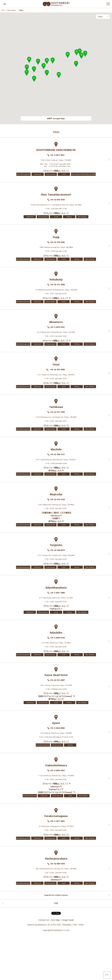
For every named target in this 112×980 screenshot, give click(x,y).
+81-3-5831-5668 (57, 593)
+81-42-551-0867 (57, 680)
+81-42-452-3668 (58, 369)
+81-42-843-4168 (57, 200)
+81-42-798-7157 (57, 454)
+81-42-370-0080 (57, 242)
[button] (76, 64)
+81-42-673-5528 (57, 499)
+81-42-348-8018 (57, 550)
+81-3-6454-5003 (57, 770)
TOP (3, 10)
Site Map (55, 920)
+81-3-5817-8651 (57, 155)
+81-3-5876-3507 (57, 327)
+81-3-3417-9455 (57, 821)
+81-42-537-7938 (57, 412)
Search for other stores (56, 895)
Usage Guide (68, 920)
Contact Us (44, 920)
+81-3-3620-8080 (57, 728)
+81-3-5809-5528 (57, 638)
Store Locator (12, 10)
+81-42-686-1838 (57, 864)
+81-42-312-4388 (57, 285)
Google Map (56, 118)
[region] (56, 68)
